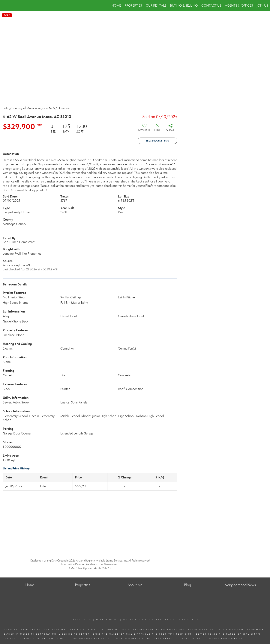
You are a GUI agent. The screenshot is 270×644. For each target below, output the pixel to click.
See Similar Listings (157, 141)
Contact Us (211, 6)
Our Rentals (156, 6)
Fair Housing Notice (182, 620)
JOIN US (262, 6)
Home (116, 6)
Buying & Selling (184, 6)
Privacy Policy (107, 620)
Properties (133, 6)
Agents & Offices (239, 6)
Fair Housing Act (86, 638)
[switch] (144, 129)
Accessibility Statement (142, 620)
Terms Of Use (82, 620)
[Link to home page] (5, 6)
